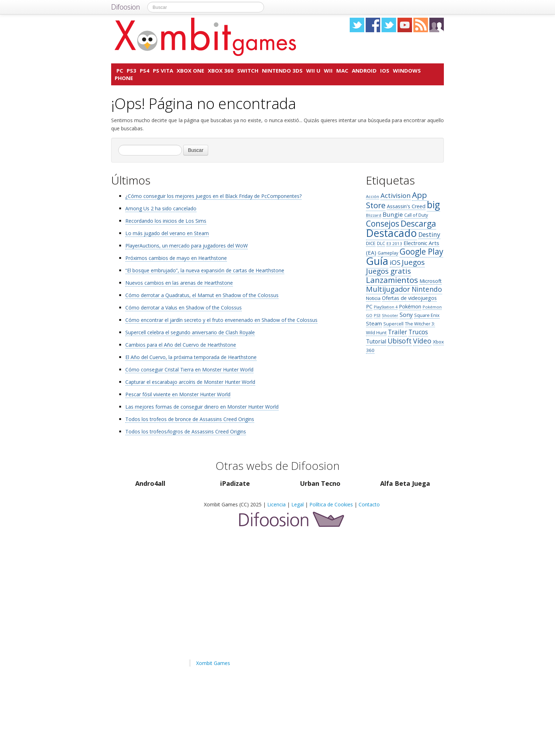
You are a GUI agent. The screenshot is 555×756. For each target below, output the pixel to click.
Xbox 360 (221, 70)
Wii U (313, 70)
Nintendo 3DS (282, 70)
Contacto (369, 504)
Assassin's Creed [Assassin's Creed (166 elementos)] (406, 206)
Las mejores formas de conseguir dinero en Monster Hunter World (202, 407)
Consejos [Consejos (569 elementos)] (383, 224)
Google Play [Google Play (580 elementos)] (421, 252)
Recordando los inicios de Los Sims (166, 221)
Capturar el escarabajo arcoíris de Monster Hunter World (190, 382)
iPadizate (235, 483)
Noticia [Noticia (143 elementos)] (373, 298)
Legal (297, 504)
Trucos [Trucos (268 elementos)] (418, 332)
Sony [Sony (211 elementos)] (406, 315)
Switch (248, 70)
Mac (342, 70)
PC (120, 70)
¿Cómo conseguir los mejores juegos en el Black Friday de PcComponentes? (213, 196)
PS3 (131, 70)
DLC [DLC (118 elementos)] (381, 243)
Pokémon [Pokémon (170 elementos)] (410, 306)
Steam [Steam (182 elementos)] (374, 323)
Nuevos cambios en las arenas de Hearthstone (179, 283)
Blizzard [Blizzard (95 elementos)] (374, 215)
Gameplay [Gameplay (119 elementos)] (388, 253)
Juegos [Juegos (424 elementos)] (413, 262)
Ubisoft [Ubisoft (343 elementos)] (400, 341)
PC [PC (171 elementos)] (369, 306)
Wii (328, 70)
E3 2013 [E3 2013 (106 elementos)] (394, 243)
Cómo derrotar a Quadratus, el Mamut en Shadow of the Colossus (202, 295)
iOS (385, 70)
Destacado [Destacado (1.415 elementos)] (391, 233)
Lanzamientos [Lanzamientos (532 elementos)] (392, 280)
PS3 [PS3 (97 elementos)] (377, 315)
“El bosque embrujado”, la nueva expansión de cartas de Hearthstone (205, 270)
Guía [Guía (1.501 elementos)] (377, 261)
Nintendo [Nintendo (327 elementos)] (427, 289)
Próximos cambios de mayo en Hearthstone (176, 258)
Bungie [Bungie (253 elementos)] (393, 214)
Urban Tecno (320, 483)
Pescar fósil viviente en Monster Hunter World (178, 394)
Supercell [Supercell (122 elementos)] (393, 324)
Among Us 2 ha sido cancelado (161, 208)
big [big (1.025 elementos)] (433, 204)
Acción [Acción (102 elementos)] (373, 196)
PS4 (145, 70)
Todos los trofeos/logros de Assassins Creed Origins (186, 431)
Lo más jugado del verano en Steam (167, 233)
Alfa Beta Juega (405, 483)
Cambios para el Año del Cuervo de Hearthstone (181, 345)
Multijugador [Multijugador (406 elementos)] (388, 289)
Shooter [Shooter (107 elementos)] (390, 315)
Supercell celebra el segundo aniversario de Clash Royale (190, 332)
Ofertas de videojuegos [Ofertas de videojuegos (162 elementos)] (409, 298)
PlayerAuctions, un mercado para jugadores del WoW (187, 246)
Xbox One (190, 70)
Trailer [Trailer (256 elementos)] (397, 332)
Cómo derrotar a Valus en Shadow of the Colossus (184, 308)
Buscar (196, 150)
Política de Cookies (331, 504)
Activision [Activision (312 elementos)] (396, 195)
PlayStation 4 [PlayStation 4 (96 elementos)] (386, 307)
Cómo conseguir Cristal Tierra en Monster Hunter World (189, 370)
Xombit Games (213, 663)
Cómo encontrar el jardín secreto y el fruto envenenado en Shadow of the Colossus (221, 320)
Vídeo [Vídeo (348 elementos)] (422, 341)
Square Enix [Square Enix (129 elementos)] (427, 315)
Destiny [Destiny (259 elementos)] (429, 234)
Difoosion (126, 7)
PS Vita (163, 70)
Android (364, 70)
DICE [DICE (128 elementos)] (371, 243)
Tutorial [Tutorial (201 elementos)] (376, 341)
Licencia (276, 504)
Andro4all (150, 483)
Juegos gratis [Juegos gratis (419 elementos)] (388, 271)
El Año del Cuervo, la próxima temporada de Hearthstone (191, 357)
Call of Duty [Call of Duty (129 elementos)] (416, 215)
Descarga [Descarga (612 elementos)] (418, 223)
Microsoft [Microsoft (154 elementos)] (431, 281)
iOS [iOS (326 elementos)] (395, 262)
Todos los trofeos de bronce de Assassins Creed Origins (190, 419)
